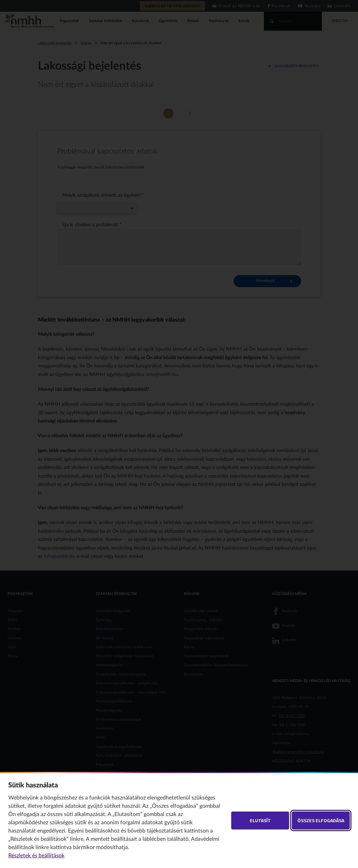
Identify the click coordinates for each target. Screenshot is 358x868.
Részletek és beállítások (36, 856)
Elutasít (260, 820)
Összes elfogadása (321, 820)
